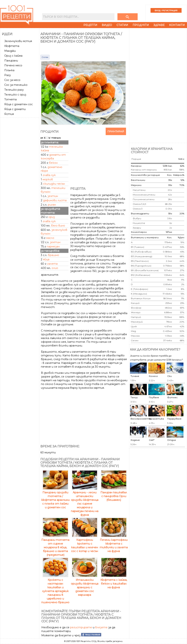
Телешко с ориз (15, 95)
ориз (52, 217)
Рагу (8, 75)
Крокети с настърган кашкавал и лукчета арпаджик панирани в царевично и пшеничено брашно (55, 589)
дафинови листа (55, 200)
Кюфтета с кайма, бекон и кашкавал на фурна (114, 582)
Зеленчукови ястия (18, 41)
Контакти (177, 25)
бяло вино (58, 226)
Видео (107, 25)
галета (52, 264)
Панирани (11, 61)
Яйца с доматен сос (19, 104)
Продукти (141, 25)
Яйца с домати (15, 109)
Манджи (10, 51)
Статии (122, 25)
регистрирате (81, 627)
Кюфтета (12, 46)
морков (48, 179)
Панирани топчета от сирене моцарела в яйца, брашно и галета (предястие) (55, 546)
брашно (53, 255)
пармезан (53, 246)
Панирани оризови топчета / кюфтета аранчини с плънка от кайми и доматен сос (55, 498)
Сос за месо (12, 80)
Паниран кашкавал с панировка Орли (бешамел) (114, 494)
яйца (46, 259)
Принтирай (116, 131)
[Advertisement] (20, 175)
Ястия (9, 114)
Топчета (10, 99)
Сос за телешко (16, 85)
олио (55, 268)
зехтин (53, 196)
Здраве (159, 25)
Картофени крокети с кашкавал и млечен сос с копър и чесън (85, 544)
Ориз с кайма (13, 56)
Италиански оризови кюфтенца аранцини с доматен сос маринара (85, 586)
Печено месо (13, 65)
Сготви (45, 57)
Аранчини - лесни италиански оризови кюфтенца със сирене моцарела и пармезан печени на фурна (85, 502)
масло (50, 238)
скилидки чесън (54, 184)
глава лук (49, 175)
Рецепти (90, 25)
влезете (101, 627)
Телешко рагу (14, 90)
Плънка (9, 70)
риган (52, 205)
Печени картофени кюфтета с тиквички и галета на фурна (114, 544)
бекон (53, 163)
